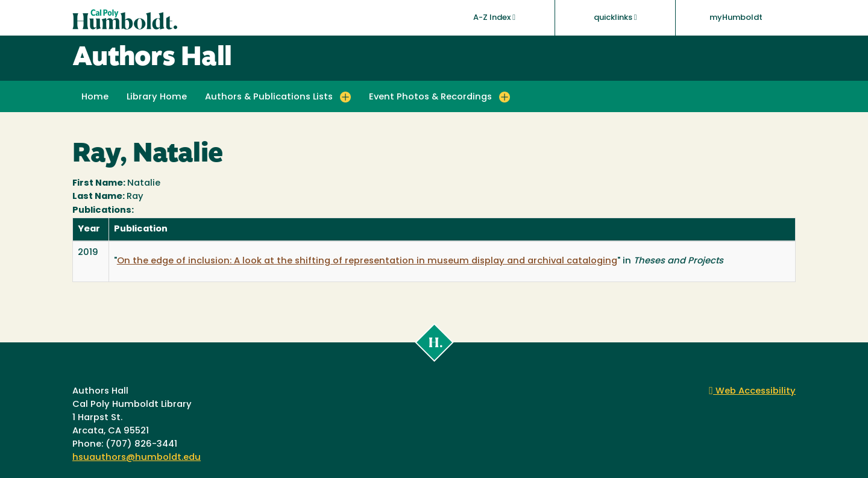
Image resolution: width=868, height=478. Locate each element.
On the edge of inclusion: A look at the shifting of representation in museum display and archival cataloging (367, 261)
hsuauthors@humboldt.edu (137, 458)
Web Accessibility (752, 392)
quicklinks (615, 17)
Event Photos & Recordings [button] (430, 97)
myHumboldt (736, 18)
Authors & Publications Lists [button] (269, 97)
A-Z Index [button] (494, 17)
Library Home (157, 97)
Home (95, 97)
